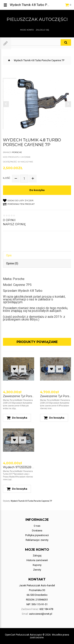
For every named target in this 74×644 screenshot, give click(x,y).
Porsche (17, 152)
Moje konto (27, 30)
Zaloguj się (42, 30)
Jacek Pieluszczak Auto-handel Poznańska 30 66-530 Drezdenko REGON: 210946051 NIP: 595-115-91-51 (37, 595)
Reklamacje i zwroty (37, 540)
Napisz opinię (14, 224)
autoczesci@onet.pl (41, 614)
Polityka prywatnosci (37, 535)
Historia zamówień (37, 560)
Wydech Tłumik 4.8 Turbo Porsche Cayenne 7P (31, 501)
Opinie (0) (12, 263)
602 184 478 (46, 609)
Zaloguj (37, 556)
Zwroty (37, 570)
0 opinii (9, 220)
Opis (9, 255)
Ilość (7, 178)
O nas (37, 526)
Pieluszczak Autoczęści (37, 19)
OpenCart (10, 635)
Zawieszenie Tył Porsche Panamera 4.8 (30, 396)
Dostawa (37, 530)
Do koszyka (37, 190)
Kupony (37, 565)
